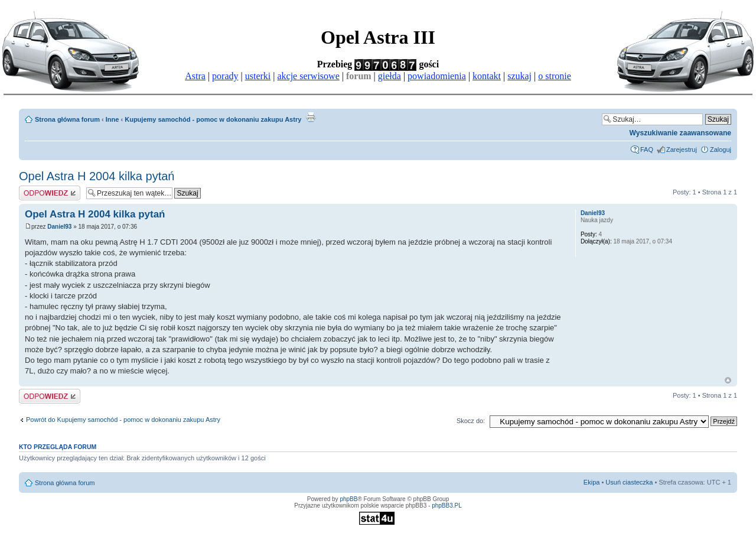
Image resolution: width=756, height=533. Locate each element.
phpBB (348, 499)
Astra (195, 76)
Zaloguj (721, 149)
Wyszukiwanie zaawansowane (680, 133)
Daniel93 (59, 227)
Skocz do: (471, 421)
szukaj (519, 76)
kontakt (487, 76)
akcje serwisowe (308, 76)
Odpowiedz (50, 193)
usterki (258, 76)
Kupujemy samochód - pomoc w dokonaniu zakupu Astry (213, 119)
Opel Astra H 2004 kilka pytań (97, 176)
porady (225, 76)
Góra (728, 380)
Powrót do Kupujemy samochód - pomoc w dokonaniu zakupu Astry (123, 420)
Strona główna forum (67, 119)
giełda (390, 76)
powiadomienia (437, 76)
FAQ (647, 149)
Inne (113, 119)
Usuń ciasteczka (629, 482)
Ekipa (592, 482)
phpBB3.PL (447, 506)
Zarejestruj (682, 149)
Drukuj (311, 117)
